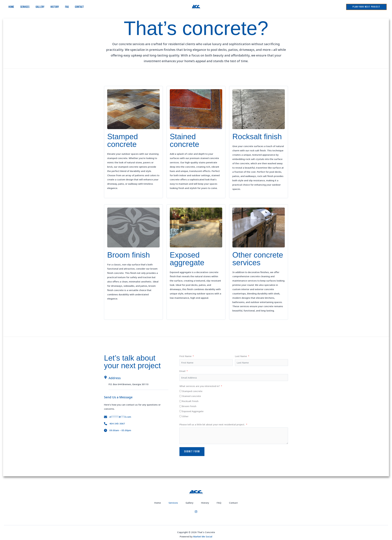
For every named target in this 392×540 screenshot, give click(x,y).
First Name (185, 356)
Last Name (241, 356)
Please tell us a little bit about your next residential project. (212, 424)
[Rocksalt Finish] (180, 401)
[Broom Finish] (180, 406)
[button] (366, 7)
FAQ (67, 7)
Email (182, 371)
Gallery (40, 7)
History (55, 7)
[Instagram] (196, 514)
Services (25, 7)
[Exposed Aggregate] (180, 411)
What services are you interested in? (200, 386)
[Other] (180, 416)
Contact (79, 7)
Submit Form (192, 452)
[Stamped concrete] (180, 391)
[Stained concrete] (180, 396)
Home (11, 7)
